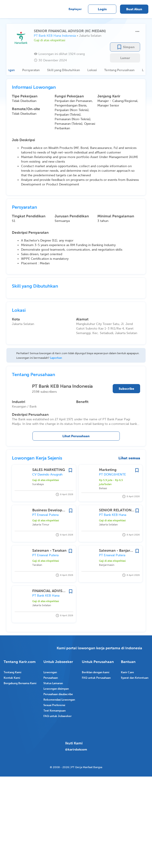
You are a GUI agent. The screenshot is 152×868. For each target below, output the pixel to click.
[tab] (28, 70)
